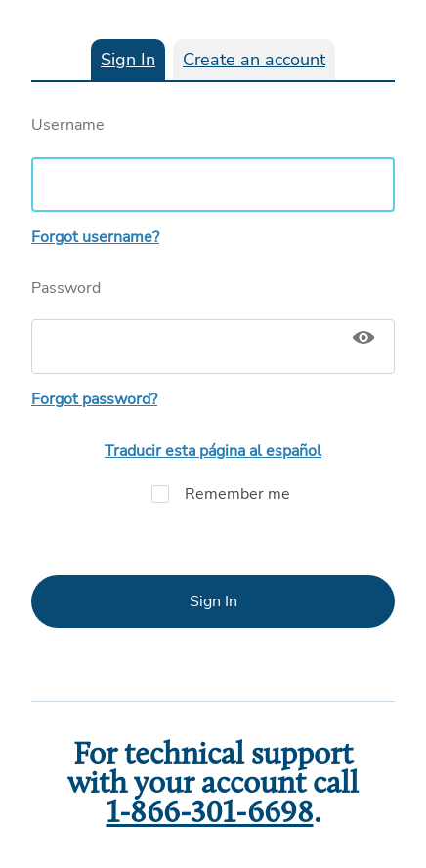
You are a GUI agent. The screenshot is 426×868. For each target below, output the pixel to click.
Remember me (213, 494)
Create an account (254, 60)
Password (213, 326)
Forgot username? (95, 237)
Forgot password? (94, 399)
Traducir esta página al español (213, 451)
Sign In (128, 60)
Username (213, 163)
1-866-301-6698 (210, 814)
